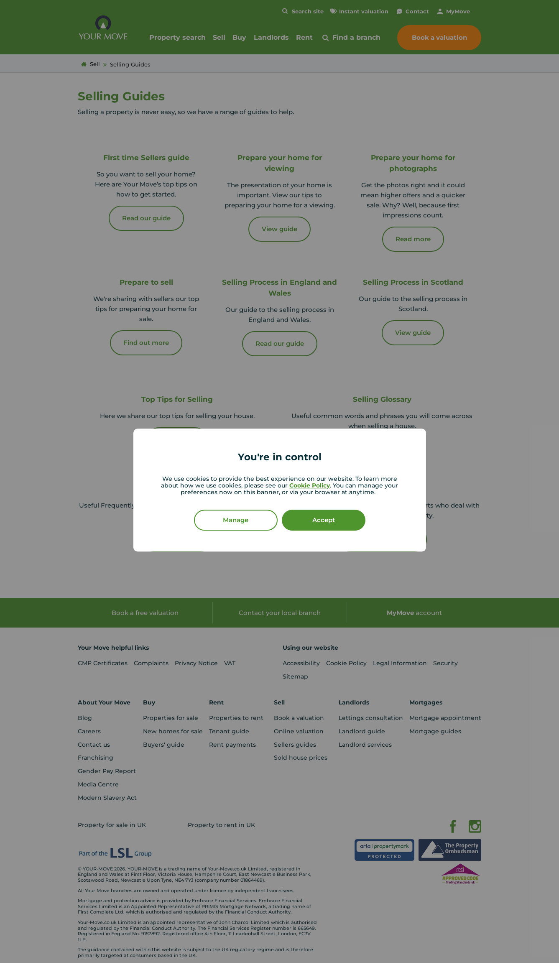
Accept (324, 520)
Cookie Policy (310, 485)
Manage (236, 520)
